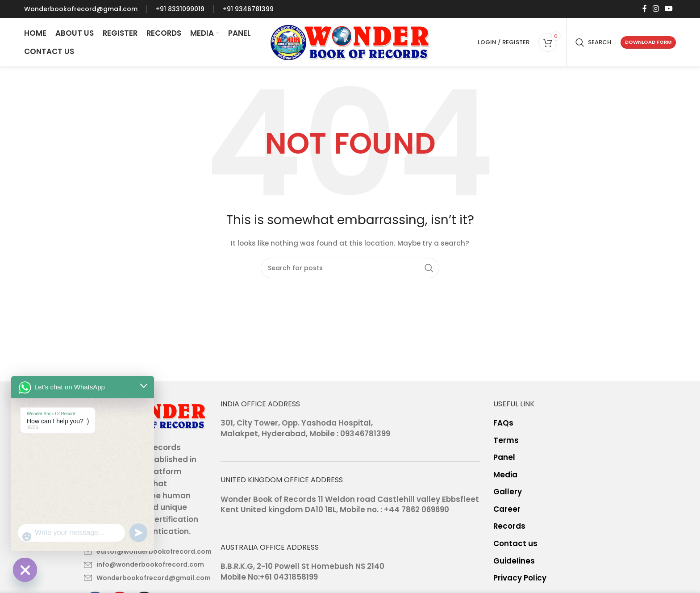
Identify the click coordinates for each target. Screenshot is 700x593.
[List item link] (146, 551)
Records (509, 526)
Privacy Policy (520, 578)
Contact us (515, 544)
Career (507, 509)
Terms (506, 441)
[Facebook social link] (644, 9)
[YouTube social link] (669, 9)
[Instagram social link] (656, 9)
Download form (648, 42)
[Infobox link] (81, 9)
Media (505, 475)
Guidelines (514, 561)
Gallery (508, 492)
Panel (504, 457)
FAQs (503, 423)
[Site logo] (350, 42)
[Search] (593, 42)
